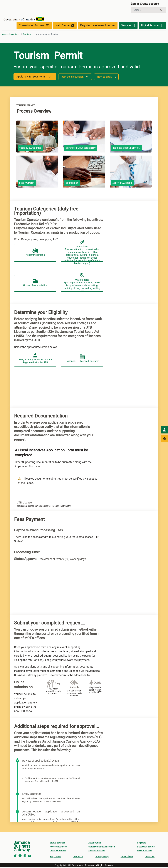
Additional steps (123, 184)
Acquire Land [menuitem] (95, 843)
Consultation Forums (34, 26)
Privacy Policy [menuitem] (102, 857)
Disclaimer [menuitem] (150, 857)
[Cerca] (145, 10)
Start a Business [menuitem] (58, 843)
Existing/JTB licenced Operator (82, 361)
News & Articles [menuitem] (144, 851)
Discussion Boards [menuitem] (146, 847)
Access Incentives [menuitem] (58, 847)
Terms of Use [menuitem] (127, 857)
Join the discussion (74, 77)
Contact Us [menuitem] (78, 857)
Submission (73, 184)
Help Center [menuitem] (55, 857)
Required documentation (128, 149)
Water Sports (82, 293)
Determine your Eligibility (82, 149)
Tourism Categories (31, 149)
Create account (151, 4)
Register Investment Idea (98, 26)
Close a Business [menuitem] (58, 851)
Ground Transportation (35, 293)
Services (128, 26)
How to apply (106, 77)
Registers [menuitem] (141, 843)
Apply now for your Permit (34, 77)
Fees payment (27, 184)
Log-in (135, 4)
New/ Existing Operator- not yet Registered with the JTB (35, 361)
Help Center (65, 26)
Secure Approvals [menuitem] (97, 851)
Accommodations (35, 260)
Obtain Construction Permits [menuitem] (102, 847)
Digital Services (152, 26)
